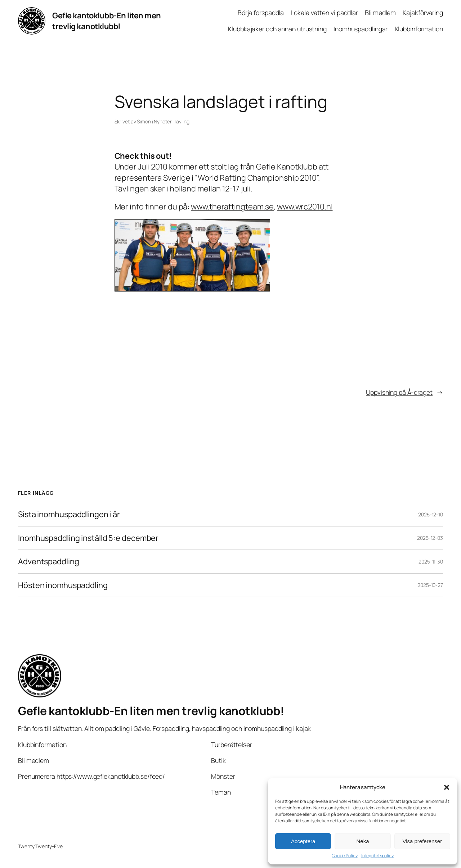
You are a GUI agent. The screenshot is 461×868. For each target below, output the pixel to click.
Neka (362, 841)
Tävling (181, 121)
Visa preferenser (422, 841)
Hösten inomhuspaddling (63, 585)
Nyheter (162, 121)
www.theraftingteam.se (232, 207)
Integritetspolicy (377, 856)
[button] (447, 787)
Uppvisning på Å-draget (399, 392)
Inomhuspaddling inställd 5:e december (88, 538)
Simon (144, 121)
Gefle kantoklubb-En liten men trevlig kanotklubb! (107, 21)
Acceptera (303, 841)
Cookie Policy (345, 856)
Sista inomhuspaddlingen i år (69, 514)
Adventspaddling (49, 561)
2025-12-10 (431, 514)
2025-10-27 (430, 585)
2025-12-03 (430, 538)
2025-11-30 (431, 562)
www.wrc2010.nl (305, 207)
